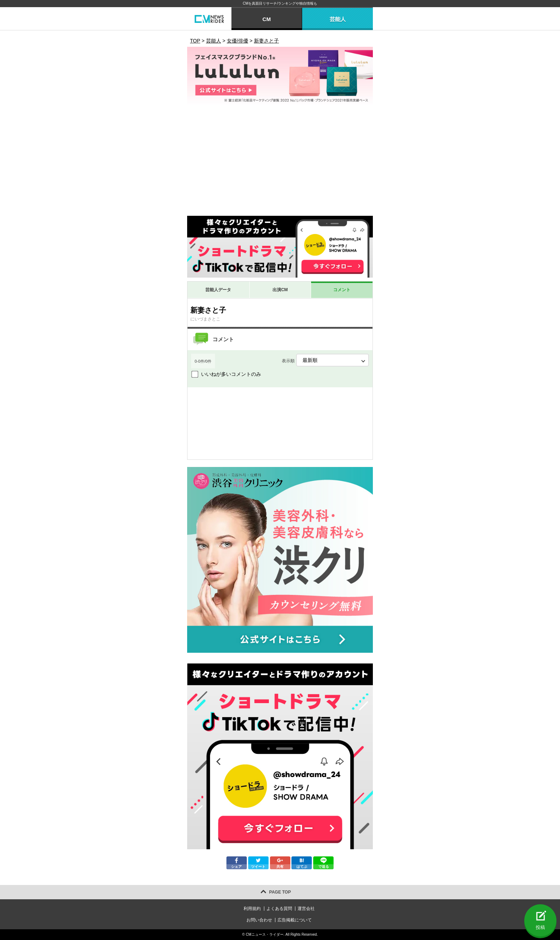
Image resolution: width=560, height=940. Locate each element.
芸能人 (338, 19)
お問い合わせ (259, 920)
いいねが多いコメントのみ (231, 374)
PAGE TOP (280, 892)
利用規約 (252, 909)
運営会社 (306, 909)
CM (267, 19)
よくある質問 (279, 909)
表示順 (325, 360)
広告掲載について (295, 920)
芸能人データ (218, 290)
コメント (342, 290)
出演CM (280, 290)
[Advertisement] (280, 162)
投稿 (540, 927)
